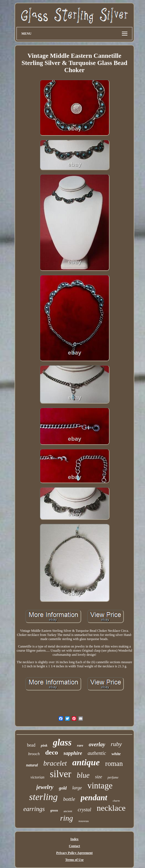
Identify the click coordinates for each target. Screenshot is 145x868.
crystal (84, 810)
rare (80, 745)
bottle (69, 799)
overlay (97, 744)
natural (32, 765)
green (54, 810)
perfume (113, 777)
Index (74, 839)
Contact (74, 846)
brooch (34, 754)
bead (31, 745)
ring (67, 818)
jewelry (45, 787)
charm (116, 801)
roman (114, 764)
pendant (94, 798)
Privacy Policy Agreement (74, 853)
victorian (38, 777)
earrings (34, 809)
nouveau (84, 821)
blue (83, 775)
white (116, 754)
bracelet (55, 763)
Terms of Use (74, 860)
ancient (68, 811)
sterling (43, 797)
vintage (100, 786)
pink (44, 745)
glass (62, 742)
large (77, 788)
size (99, 777)
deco (52, 752)
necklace (111, 808)
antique (86, 762)
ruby (116, 744)
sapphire (73, 753)
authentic (97, 753)
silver (61, 774)
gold (63, 788)
